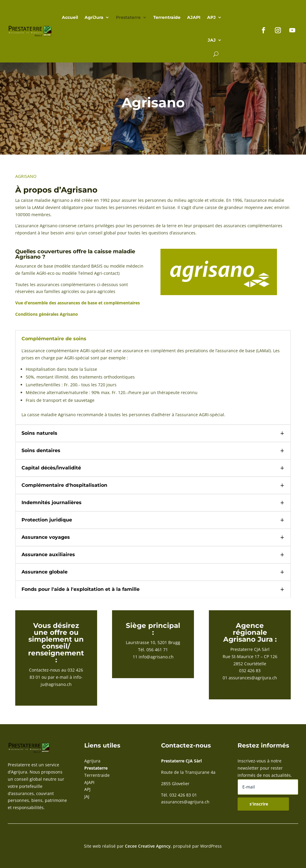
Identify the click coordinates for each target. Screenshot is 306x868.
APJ (211, 17)
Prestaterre (128, 17)
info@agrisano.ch (156, 657)
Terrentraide (167, 17)
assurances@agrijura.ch (253, 678)
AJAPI (194, 17)
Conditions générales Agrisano (47, 314)
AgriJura (94, 17)
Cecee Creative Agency (148, 846)
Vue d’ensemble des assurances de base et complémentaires (78, 303)
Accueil (70, 17)
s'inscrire (259, 804)
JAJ (212, 40)
